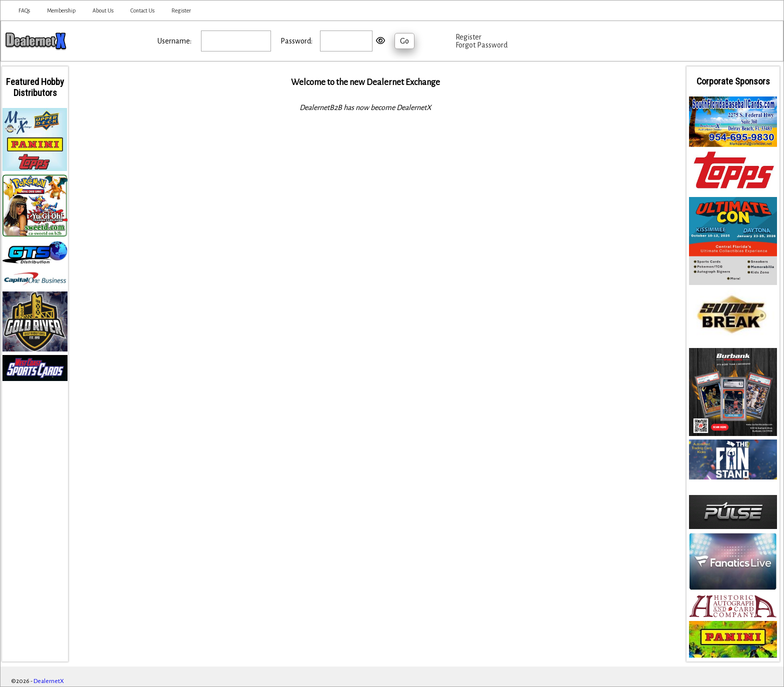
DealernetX (49, 681)
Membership (61, 10)
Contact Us (142, 10)
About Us (103, 10)
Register (181, 10)
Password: (296, 41)
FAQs (24, 10)
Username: (174, 41)
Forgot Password (481, 45)
